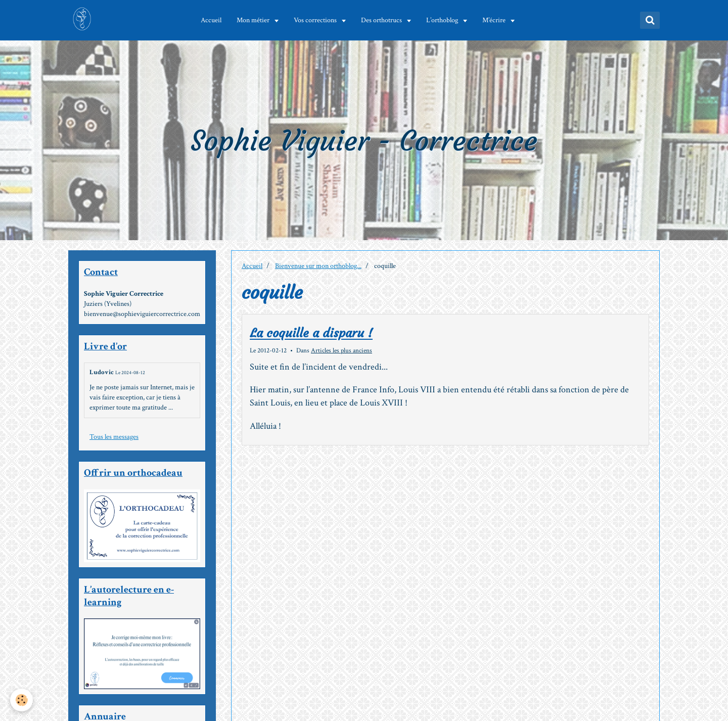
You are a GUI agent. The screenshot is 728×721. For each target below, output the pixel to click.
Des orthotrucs (384, 20)
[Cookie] (21, 700)
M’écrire (496, 20)
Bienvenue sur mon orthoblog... (318, 266)
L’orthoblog (444, 20)
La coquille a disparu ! (311, 334)
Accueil (213, 20)
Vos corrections (317, 20)
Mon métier (255, 20)
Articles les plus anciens (342, 350)
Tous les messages (114, 437)
